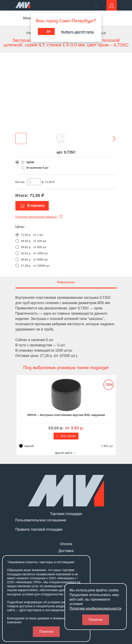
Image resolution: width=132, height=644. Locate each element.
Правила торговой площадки (39, 530)
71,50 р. (26, 235)
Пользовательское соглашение (41, 520)
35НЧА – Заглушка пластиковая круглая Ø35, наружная (66, 415)
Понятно (46, 632)
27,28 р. (26, 266)
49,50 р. (26, 241)
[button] (111, 138)
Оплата (66, 544)
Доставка (66, 551)
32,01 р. (26, 253)
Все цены (66, 436)
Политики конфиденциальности (95, 608)
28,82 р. (26, 259)
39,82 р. (26, 247)
